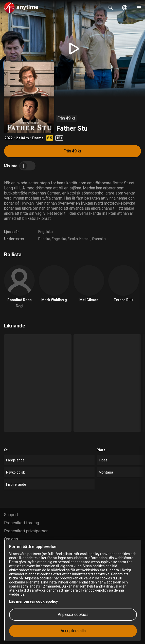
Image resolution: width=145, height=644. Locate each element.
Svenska (99, 239)
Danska (44, 239)
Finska (73, 239)
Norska (85, 239)
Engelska (46, 232)
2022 (9, 138)
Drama (38, 138)
